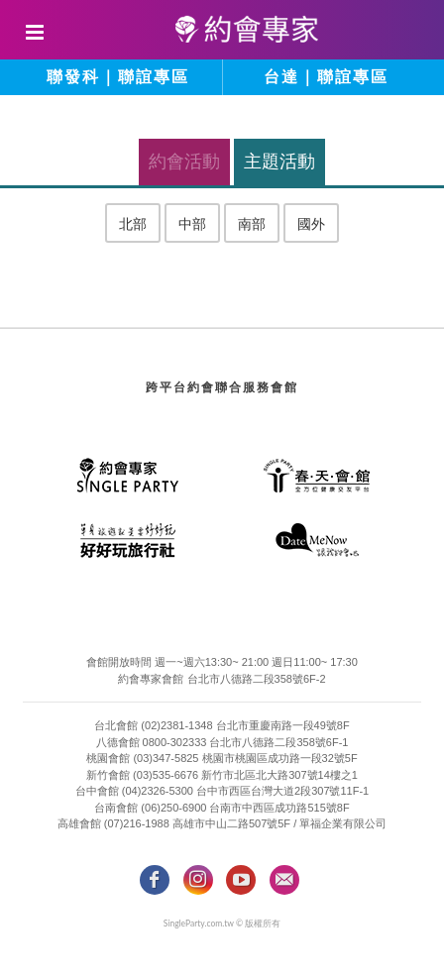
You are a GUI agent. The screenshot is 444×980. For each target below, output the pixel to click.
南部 (252, 224)
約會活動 (184, 162)
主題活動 (279, 162)
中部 (192, 224)
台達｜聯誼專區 (326, 77)
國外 (311, 224)
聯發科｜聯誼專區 (118, 77)
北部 (133, 224)
